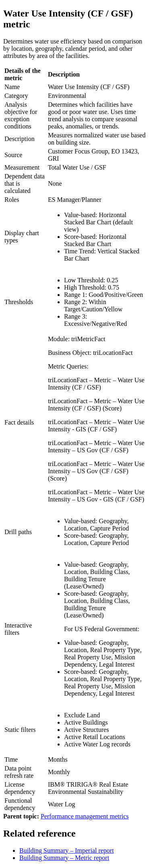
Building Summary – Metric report (64, 858)
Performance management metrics (85, 816)
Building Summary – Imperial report (67, 850)
